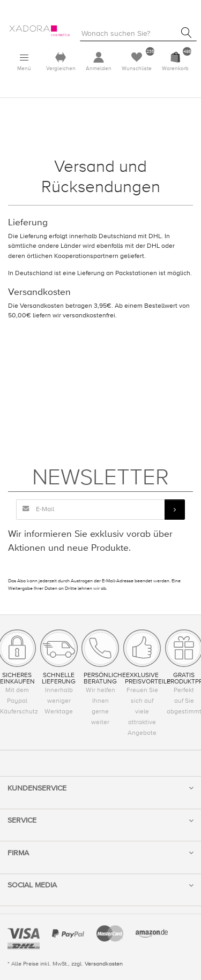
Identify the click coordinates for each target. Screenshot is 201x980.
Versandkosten (104, 964)
